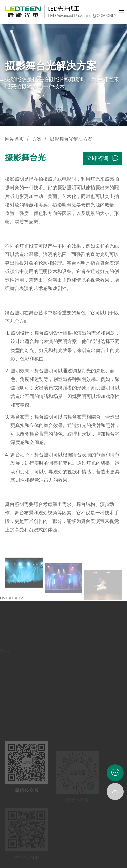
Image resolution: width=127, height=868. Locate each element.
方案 (37, 139)
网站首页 (15, 139)
